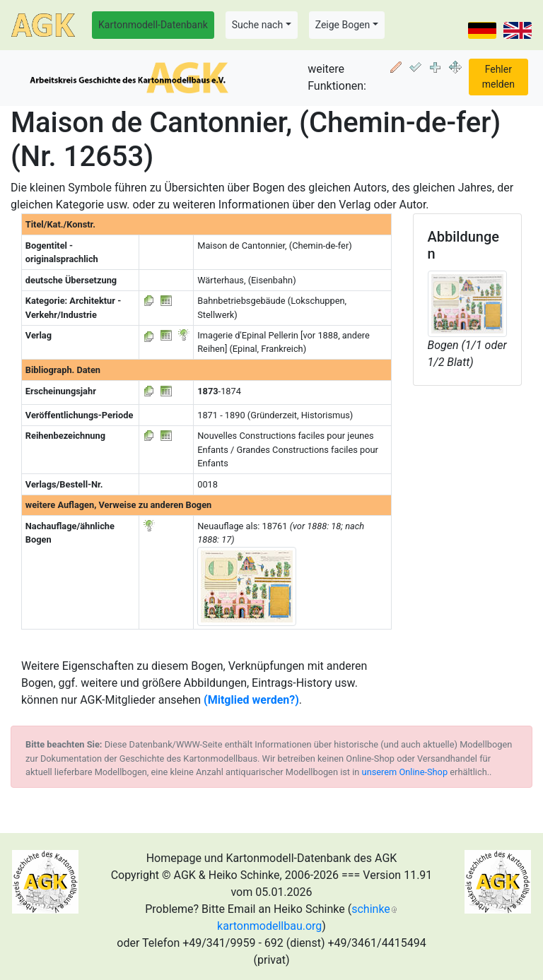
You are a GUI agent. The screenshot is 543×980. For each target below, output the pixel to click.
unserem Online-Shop (405, 772)
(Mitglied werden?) (251, 700)
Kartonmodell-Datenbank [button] (153, 25)
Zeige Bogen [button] (343, 25)
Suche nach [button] (257, 25)
